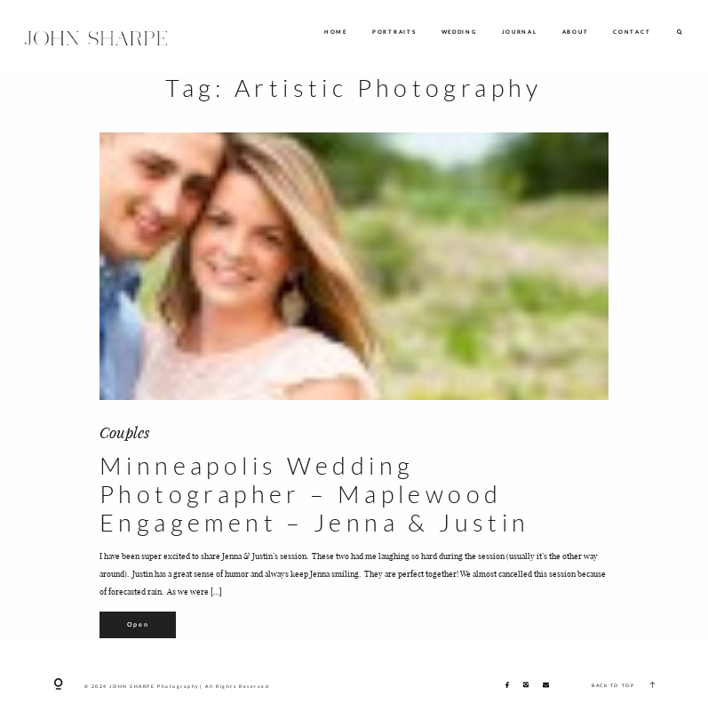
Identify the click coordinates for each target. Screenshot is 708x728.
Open (138, 624)
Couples (124, 432)
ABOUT (576, 32)
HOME (336, 32)
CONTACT (632, 32)
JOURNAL (520, 32)
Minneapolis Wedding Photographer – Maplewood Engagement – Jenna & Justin (314, 495)
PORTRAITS (394, 32)
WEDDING (459, 32)
